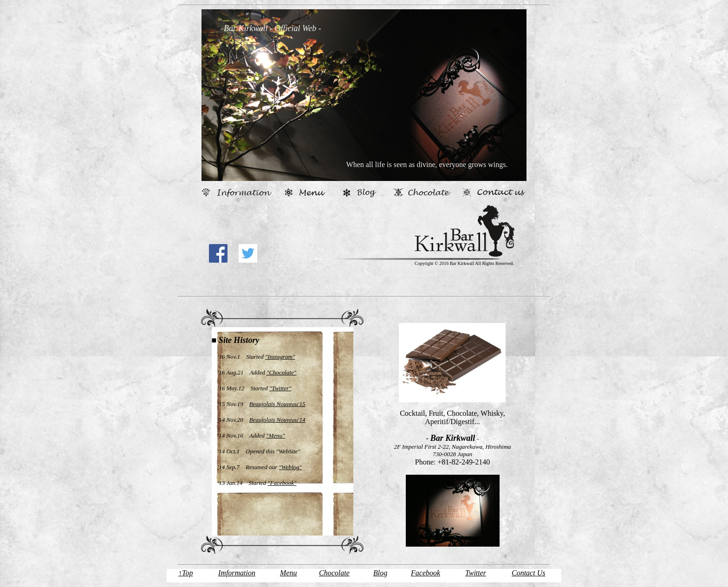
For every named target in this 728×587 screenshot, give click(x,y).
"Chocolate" (281, 372)
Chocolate (334, 573)
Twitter (476, 573)
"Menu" (276, 435)
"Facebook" (282, 483)
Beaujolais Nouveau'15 (277, 404)
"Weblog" (290, 467)
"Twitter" (280, 388)
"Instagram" (280, 357)
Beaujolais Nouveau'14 (277, 420)
